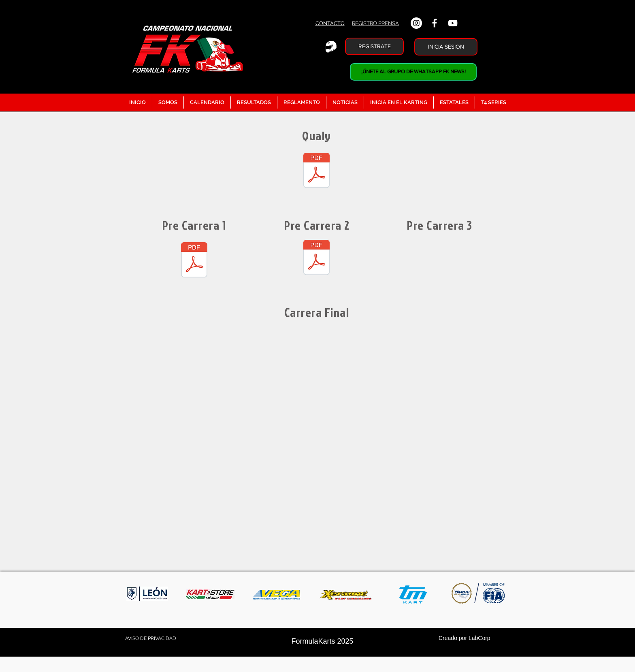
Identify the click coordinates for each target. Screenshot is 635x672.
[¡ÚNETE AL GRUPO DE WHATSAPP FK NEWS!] (413, 72)
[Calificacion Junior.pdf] (316, 171)
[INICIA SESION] (446, 47)
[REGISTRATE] (374, 46)
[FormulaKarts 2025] (322, 642)
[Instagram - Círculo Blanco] (416, 23)
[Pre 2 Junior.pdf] (316, 258)
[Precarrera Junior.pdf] (194, 261)
